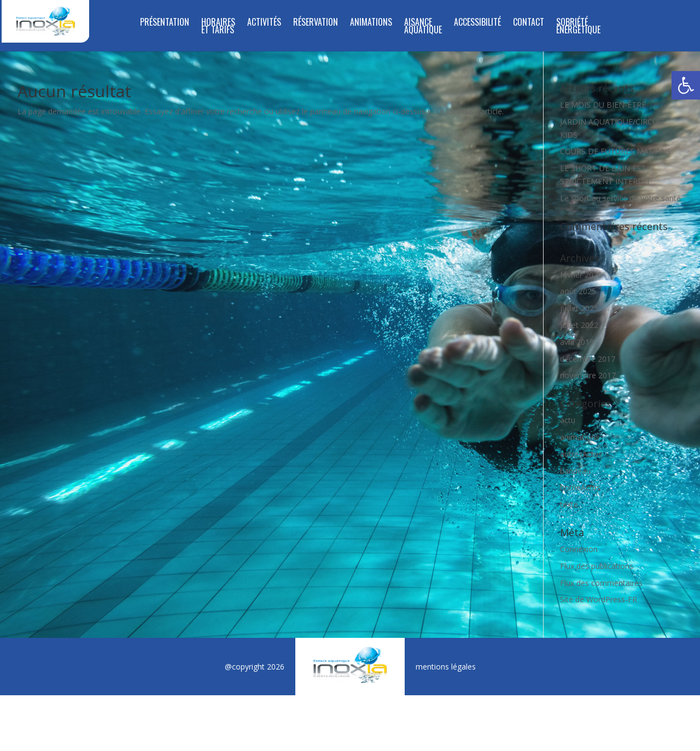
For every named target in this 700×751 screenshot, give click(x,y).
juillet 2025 (579, 308)
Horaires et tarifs (218, 27)
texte (569, 504)
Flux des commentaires (601, 583)
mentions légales (446, 667)
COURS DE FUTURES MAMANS (616, 151)
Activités (264, 23)
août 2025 (578, 291)
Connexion (579, 549)
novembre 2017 (588, 375)
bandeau (575, 471)
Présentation (165, 23)
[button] (686, 85)
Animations (371, 23)
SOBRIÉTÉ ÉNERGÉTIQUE (578, 27)
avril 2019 (577, 342)
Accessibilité (477, 23)
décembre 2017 (588, 359)
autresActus (581, 454)
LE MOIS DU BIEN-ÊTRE (603, 105)
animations (580, 437)
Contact (529, 23)
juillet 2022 (579, 325)
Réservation (316, 23)
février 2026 (581, 275)
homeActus (580, 487)
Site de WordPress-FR (599, 599)
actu (568, 420)
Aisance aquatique (423, 27)
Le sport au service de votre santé (620, 198)
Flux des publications (597, 566)
